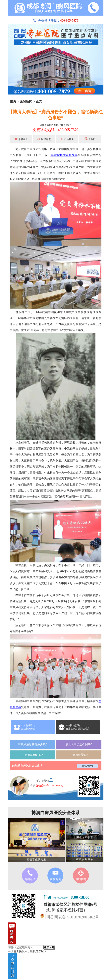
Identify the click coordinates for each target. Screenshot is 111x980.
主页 (13, 101)
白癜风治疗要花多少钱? (32, 744)
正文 (39, 101)
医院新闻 (26, 101)
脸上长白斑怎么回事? (79, 744)
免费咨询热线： (56, 20)
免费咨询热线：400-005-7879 (56, 130)
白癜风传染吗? (79, 755)
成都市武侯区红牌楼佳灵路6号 (56, 125)
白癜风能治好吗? (32, 755)
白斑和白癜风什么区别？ (28, 766)
